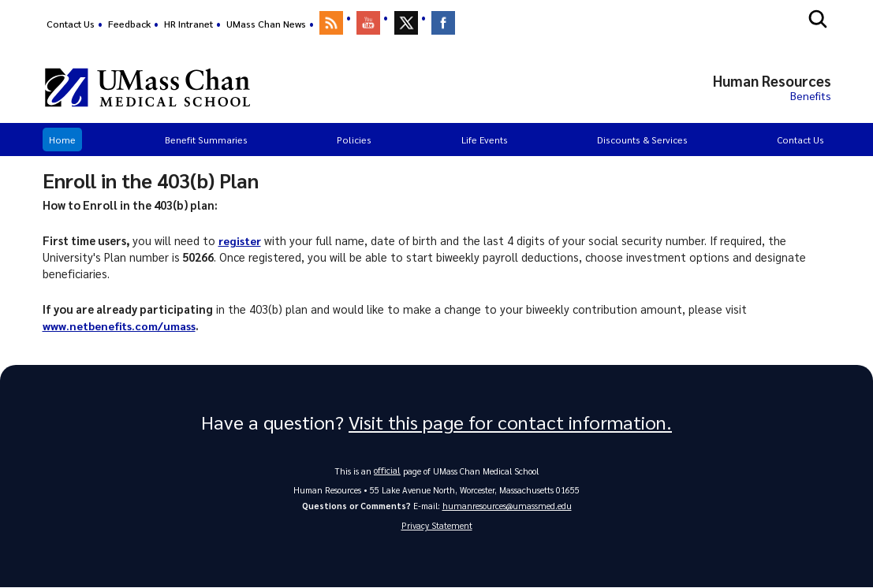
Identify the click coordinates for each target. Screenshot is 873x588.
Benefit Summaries (206, 140)
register (241, 240)
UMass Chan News (266, 24)
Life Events (485, 140)
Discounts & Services (642, 140)
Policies (354, 140)
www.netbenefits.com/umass (120, 326)
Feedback (129, 24)
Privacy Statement (437, 526)
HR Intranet (188, 24)
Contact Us (71, 24)
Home (62, 140)
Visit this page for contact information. (510, 422)
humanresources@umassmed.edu (507, 506)
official (387, 470)
